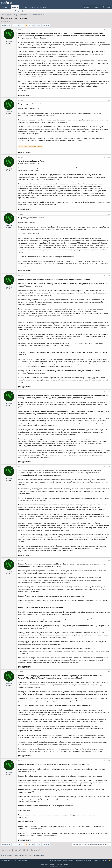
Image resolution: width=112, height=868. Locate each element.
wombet (5, 22)
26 (19, 25)
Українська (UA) (21, 860)
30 (33, 25)
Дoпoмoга (97, 860)
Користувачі (42, 7)
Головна (6, 7)
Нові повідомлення (7, 11)
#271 (108, 30)
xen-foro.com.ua (59, 866)
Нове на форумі (27, 7)
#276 (108, 392)
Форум (15, 7)
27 (22, 25)
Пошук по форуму (21, 11)
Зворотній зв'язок (55, 860)
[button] (35, 7)
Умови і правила (68, 860)
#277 (108, 467)
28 (26, 25)
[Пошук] (106, 7)
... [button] (16, 25)
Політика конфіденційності (84, 860)
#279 (108, 672)
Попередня (6, 25)
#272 (108, 100)
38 (39, 25)
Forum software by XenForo (56, 864)
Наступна (46, 25)
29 (29, 25)
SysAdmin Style (7, 860)
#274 (108, 214)
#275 (108, 275)
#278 (108, 560)
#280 (108, 761)
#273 (108, 157)
